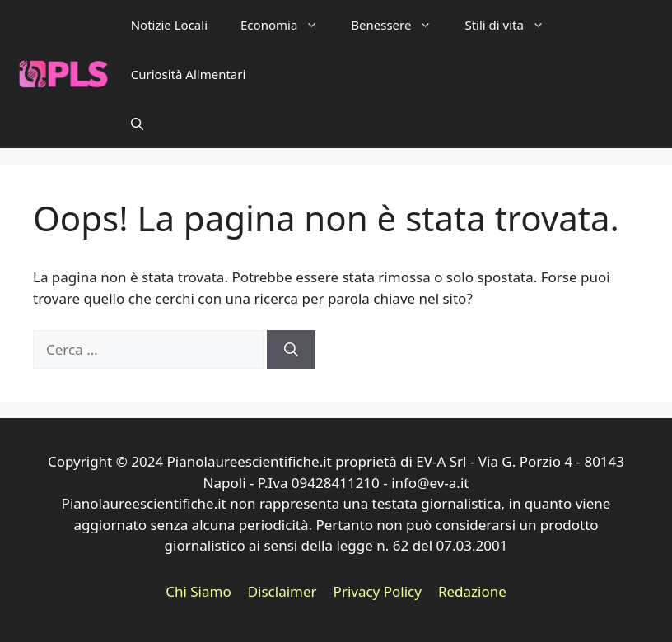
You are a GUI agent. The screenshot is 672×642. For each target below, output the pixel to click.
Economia (287, 25)
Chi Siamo (198, 591)
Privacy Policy (378, 591)
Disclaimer (282, 591)
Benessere (399, 25)
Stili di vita (512, 25)
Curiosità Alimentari (189, 74)
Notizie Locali (169, 25)
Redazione (472, 591)
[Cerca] (291, 350)
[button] (137, 123)
